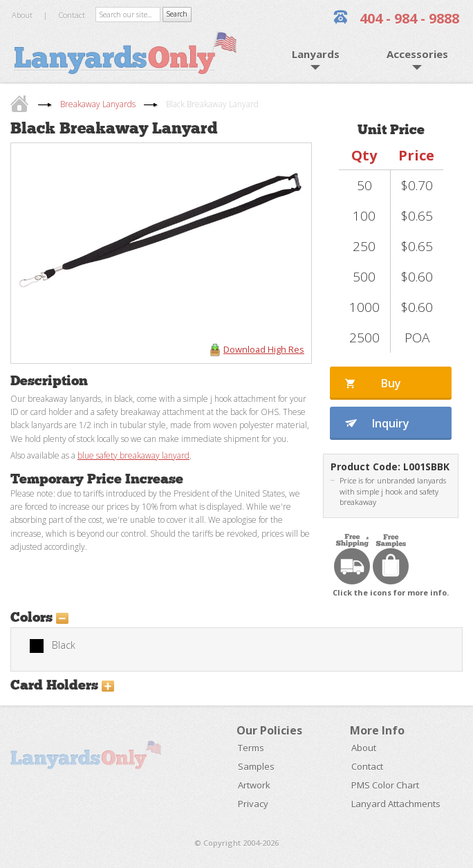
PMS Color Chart (385, 785)
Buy (391, 383)
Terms (251, 748)
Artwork (254, 785)
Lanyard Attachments (396, 804)
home (21, 103)
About (22, 15)
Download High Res (264, 349)
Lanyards (316, 54)
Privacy (253, 804)
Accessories (417, 54)
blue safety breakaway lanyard (133, 455)
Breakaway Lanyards (98, 104)
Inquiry (391, 423)
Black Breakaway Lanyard (212, 104)
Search (177, 14)
